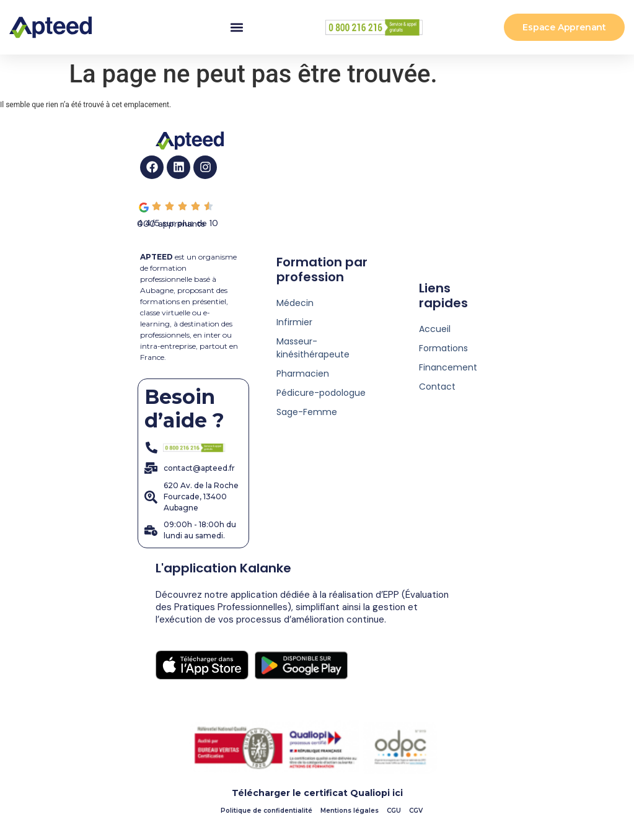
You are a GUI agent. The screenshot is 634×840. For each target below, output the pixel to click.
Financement (448, 367)
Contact (437, 387)
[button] (236, 28)
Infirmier (294, 322)
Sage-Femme (307, 412)
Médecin (295, 303)
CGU (394, 811)
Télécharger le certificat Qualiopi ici (317, 793)
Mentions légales (350, 811)
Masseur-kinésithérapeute (313, 348)
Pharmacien (303, 374)
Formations (443, 348)
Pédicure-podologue (321, 393)
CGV (416, 811)
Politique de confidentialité (266, 811)
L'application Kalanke (223, 568)
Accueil (435, 329)
